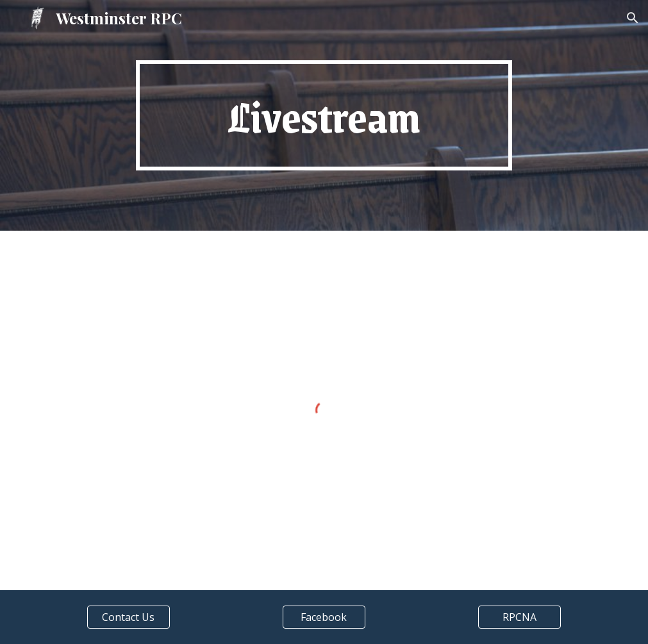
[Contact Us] (129, 617)
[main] (324, 115)
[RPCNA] (520, 617)
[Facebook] (324, 617)
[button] (633, 18)
